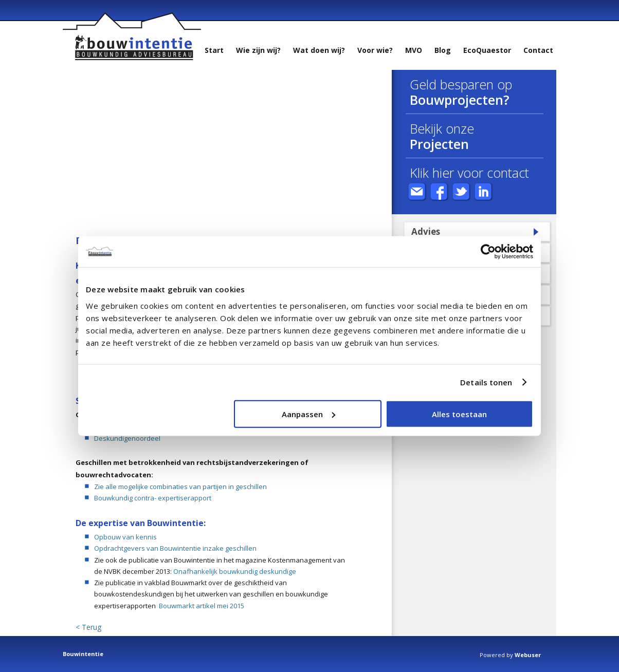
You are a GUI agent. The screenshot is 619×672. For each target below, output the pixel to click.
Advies (426, 231)
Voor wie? (375, 50)
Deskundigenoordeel (127, 438)
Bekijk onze (442, 128)
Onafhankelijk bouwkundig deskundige (235, 571)
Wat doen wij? (319, 50)
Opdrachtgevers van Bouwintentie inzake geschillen (175, 548)
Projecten (439, 144)
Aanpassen (308, 414)
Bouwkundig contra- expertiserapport (153, 498)
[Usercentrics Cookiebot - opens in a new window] (488, 252)
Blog (443, 50)
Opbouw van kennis (125, 537)
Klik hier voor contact (469, 173)
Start (214, 50)
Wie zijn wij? (258, 50)
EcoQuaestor (487, 50)
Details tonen (486, 382)
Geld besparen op (461, 84)
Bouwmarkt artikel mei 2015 (202, 606)
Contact (538, 50)
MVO (414, 50)
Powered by (510, 655)
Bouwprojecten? (460, 100)
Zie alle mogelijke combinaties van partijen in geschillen (180, 487)
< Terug (88, 627)
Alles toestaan (459, 414)
